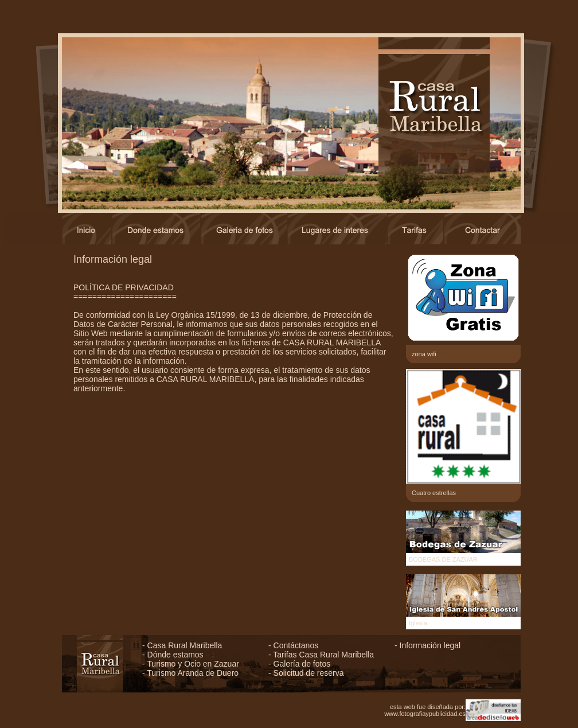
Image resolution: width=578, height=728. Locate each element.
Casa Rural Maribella (185, 645)
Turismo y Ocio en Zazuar (193, 664)
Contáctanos (296, 645)
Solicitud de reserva (309, 673)
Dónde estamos (175, 655)
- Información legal (427, 645)
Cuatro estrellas (434, 493)
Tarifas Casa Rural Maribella (323, 655)
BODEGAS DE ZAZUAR (443, 559)
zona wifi (424, 354)
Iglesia (418, 623)
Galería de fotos (302, 664)
